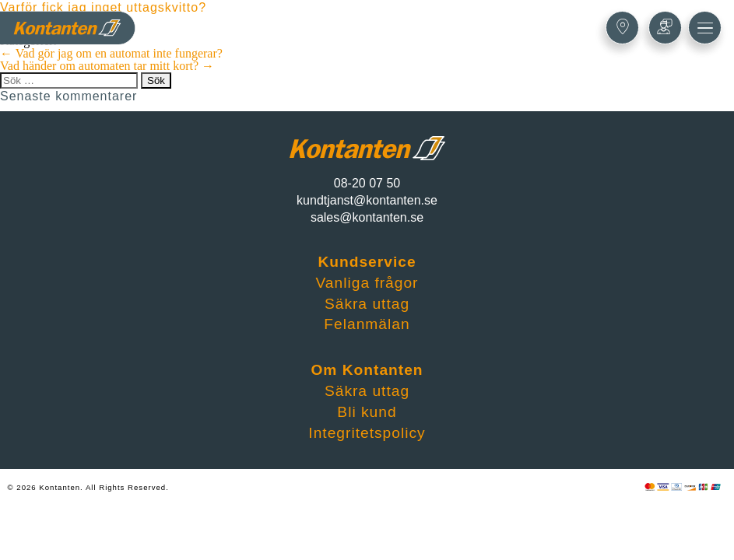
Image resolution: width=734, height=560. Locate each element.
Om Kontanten (367, 370)
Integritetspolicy (367, 433)
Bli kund (367, 412)
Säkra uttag (367, 304)
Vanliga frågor (367, 283)
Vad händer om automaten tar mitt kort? (107, 66)
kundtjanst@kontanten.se (367, 200)
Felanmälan (367, 324)
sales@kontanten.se (367, 217)
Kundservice (367, 262)
